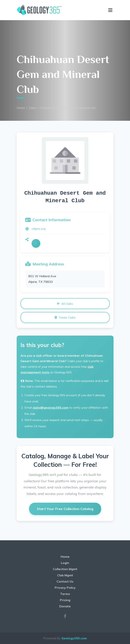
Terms (65, 594)
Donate (65, 606)
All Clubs (65, 304)
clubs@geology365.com (50, 407)
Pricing (65, 600)
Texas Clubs (65, 317)
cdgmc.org (38, 229)
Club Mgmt (65, 575)
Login (65, 563)
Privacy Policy (65, 588)
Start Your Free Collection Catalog (65, 509)
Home (21, 108)
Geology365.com (74, 638)
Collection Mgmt (65, 569)
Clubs (33, 108)
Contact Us (65, 581)
